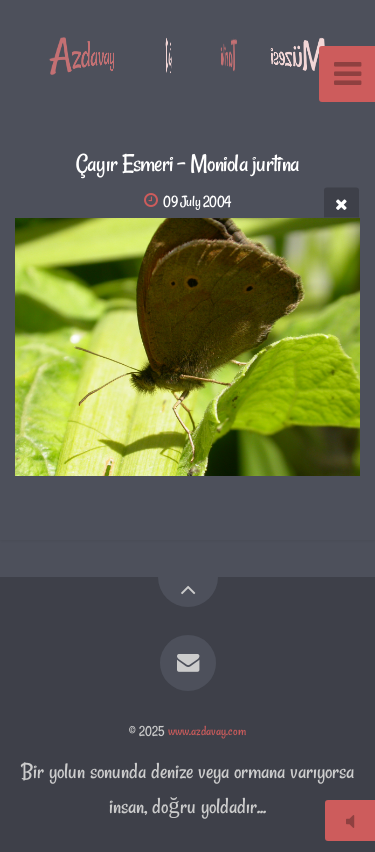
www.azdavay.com (207, 731)
